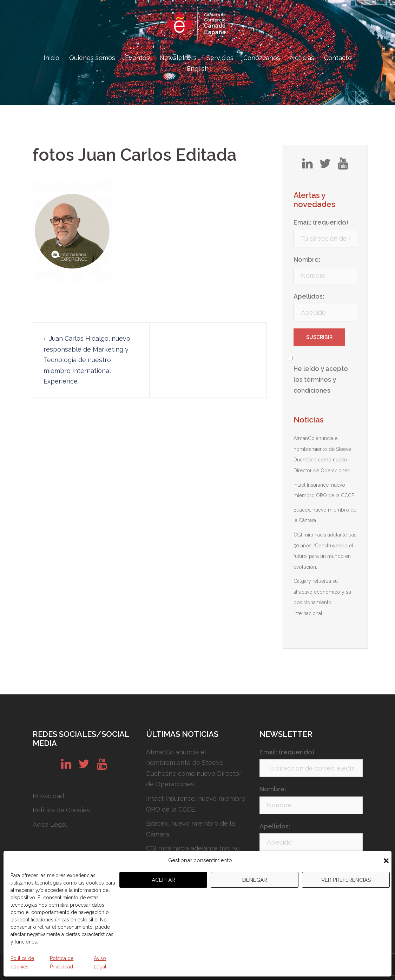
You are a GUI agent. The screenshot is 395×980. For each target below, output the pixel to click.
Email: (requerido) (321, 222)
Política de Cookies (61, 810)
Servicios (220, 58)
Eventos (137, 58)
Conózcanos (262, 58)
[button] (386, 861)
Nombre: (307, 259)
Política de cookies (22, 962)
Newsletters (178, 58)
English (198, 69)
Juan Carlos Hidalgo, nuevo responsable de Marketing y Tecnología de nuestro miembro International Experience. (87, 360)
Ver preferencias (346, 880)
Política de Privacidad (62, 962)
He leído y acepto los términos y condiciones (321, 379)
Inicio (51, 58)
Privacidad (48, 796)
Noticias (302, 58)
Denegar (255, 880)
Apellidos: (309, 296)
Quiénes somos (92, 58)
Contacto (338, 58)
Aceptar (163, 880)
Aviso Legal (100, 962)
